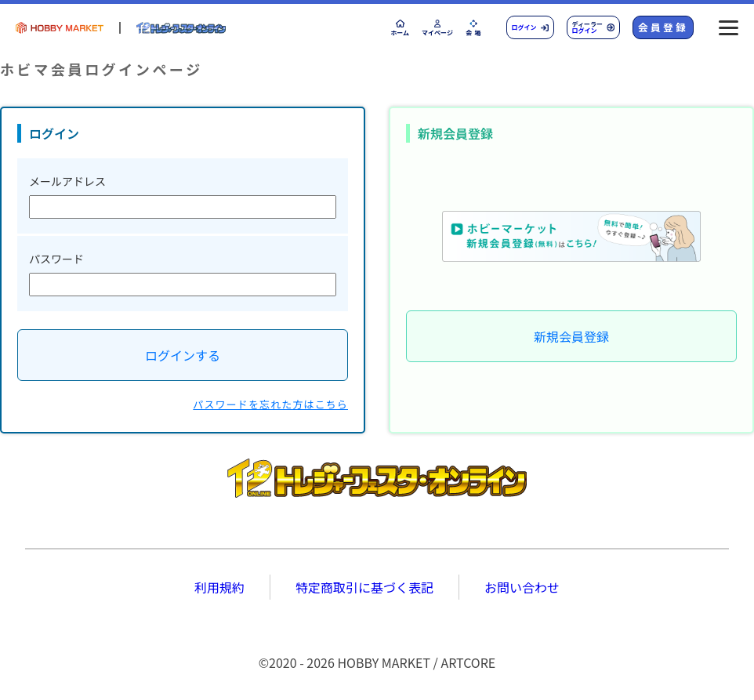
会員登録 (663, 27)
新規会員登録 (571, 336)
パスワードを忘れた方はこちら (270, 404)
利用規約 (219, 587)
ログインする (183, 355)
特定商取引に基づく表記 (364, 587)
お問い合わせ (522, 587)
